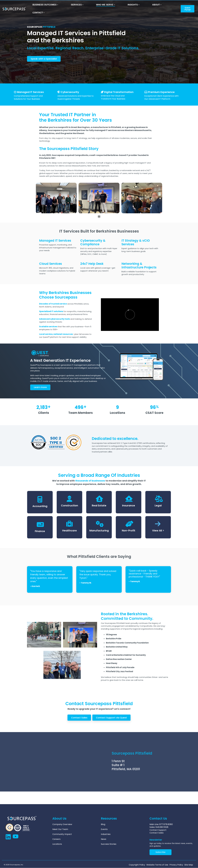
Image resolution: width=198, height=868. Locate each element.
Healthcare (70, 531)
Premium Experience (161, 92)
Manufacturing (99, 531)
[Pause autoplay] (99, 217)
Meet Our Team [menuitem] (60, 829)
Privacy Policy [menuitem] (176, 865)
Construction (70, 506)
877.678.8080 (166, 824)
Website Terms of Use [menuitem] (157, 865)
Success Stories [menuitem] (109, 844)
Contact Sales (79, 718)
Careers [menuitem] (56, 839)
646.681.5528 (162, 827)
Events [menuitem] (104, 829)
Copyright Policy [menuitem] (137, 865)
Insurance (129, 506)
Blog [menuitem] (103, 824)
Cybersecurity (70, 92)
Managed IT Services (30, 92)
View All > (158, 531)
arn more (40, 387)
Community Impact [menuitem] (62, 834)
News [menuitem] (104, 839)
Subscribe (160, 852)
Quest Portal (187, 9)
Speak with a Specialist (44, 59)
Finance (40, 531)
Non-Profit (129, 531)
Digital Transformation (119, 92)
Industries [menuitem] (106, 834)
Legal (158, 506)
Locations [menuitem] (57, 844)
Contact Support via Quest (111, 718)
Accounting (40, 506)
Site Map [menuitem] (189, 865)
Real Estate (99, 506)
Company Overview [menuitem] (62, 824)
